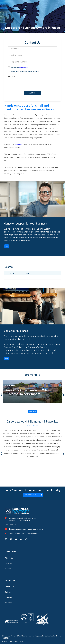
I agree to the (19, 67)
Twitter (8, 592)
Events (8, 569)
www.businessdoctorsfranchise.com (23, 533)
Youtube (9, 603)
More (7, 246)
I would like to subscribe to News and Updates (25, 71)
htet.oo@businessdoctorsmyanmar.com (26, 529)
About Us (9, 558)
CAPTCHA (12, 76)
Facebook (9, 587)
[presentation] (21, 81)
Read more (33, 412)
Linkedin (8, 597)
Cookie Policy (18, 641)
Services (9, 563)
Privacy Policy (24, 67)
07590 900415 (11, 525)
